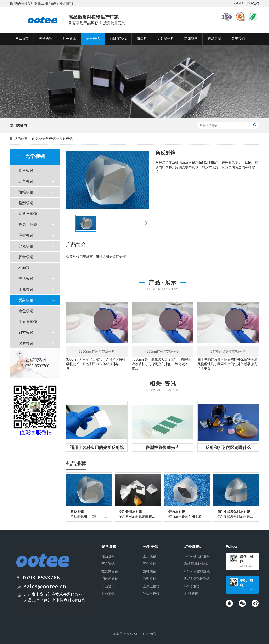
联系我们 (253, 4)
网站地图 (239, 4)
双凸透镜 (108, 594)
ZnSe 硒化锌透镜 (197, 556)
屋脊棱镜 (26, 235)
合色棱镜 (26, 311)
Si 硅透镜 (191, 594)
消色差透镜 (110, 579)
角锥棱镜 (26, 192)
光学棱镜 (49, 139)
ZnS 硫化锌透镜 (196, 564)
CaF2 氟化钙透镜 (197, 571)
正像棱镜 (26, 289)
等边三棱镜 (28, 224)
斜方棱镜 (26, 332)
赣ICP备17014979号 (141, 634)
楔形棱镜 (26, 278)
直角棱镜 (26, 171)
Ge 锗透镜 (192, 586)
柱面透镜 (108, 556)
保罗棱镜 (26, 343)
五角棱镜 (26, 181)
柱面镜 (24, 268)
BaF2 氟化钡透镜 (197, 579)
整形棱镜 (26, 203)
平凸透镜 (108, 586)
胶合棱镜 (26, 257)
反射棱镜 (66, 139)
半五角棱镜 (28, 322)
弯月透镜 (108, 564)
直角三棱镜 (28, 214)
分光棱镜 (26, 246)
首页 (35, 139)
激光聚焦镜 (110, 571)
